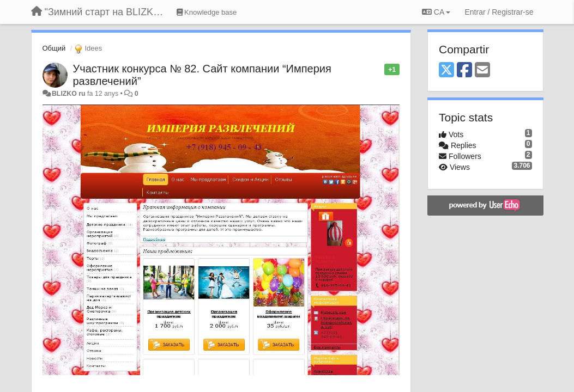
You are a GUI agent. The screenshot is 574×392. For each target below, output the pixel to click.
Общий (54, 48)
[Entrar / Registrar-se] (499, 12)
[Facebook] (464, 71)
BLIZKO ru (70, 94)
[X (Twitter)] (446, 71)
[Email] (482, 71)
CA (436, 12)
